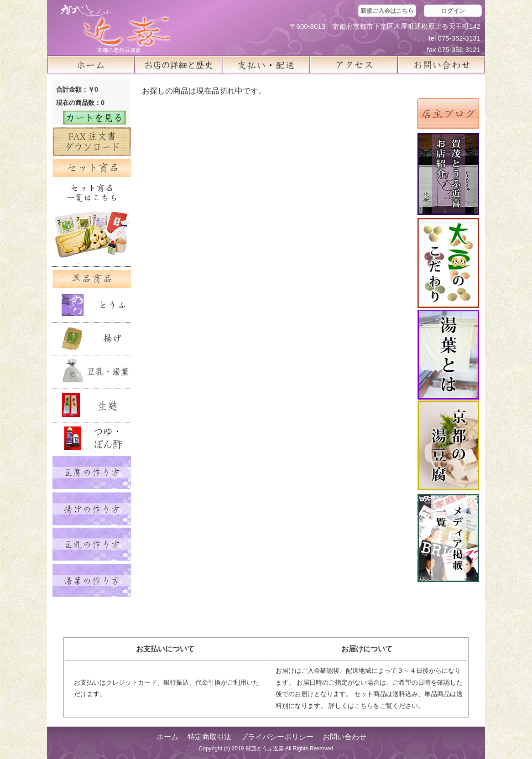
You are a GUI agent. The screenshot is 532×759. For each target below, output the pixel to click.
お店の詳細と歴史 (178, 65)
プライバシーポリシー (277, 737)
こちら (364, 706)
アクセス (354, 65)
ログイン (453, 11)
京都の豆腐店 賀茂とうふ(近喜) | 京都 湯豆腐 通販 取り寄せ (115, 26)
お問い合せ (441, 65)
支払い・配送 (266, 65)
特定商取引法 (209, 737)
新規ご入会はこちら (387, 11)
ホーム (91, 65)
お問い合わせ (344, 737)
